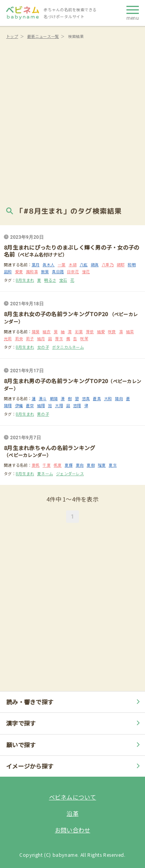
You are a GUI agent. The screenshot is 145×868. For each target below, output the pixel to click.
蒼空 (30, 405)
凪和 (8, 271)
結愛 (101, 331)
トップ (12, 36)
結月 (41, 338)
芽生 (59, 338)
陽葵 (36, 331)
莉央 (19, 338)
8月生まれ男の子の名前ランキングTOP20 (56, 381)
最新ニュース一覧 (43, 36)
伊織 (19, 405)
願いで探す (74, 745)
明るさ (50, 280)
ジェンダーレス (70, 473)
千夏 (47, 465)
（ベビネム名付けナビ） (41, 254)
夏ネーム (45, 473)
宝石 (63, 280)
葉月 (36, 265)
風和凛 (32, 271)
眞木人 (49, 265)
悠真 (86, 398)
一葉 (62, 265)
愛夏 (19, 271)
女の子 (43, 347)
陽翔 (8, 405)
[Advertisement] (72, 121)
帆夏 (58, 465)
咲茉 (84, 338)
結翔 (41, 405)
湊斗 (43, 398)
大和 (108, 398)
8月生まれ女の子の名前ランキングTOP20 (57, 314)
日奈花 (73, 271)
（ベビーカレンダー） (28, 455)
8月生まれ (25, 280)
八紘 (84, 265)
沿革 (72, 813)
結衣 (47, 331)
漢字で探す (74, 723)
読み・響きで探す (74, 702)
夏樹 (91, 465)
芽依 (90, 331)
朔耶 (121, 265)
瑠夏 (102, 465)
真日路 (58, 271)
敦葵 (45, 271)
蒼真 (97, 398)
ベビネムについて (73, 797)
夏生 (113, 465)
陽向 (119, 398)
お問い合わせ (73, 830)
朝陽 (54, 398)
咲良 (112, 331)
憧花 (86, 271)
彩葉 (79, 331)
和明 (132, 265)
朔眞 (95, 265)
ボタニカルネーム (68, 347)
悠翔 (77, 405)
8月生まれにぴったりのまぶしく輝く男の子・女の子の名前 (72, 251)
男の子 (43, 414)
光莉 (8, 338)
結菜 (130, 331)
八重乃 (108, 265)
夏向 (80, 465)
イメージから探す (74, 766)
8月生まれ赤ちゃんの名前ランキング (49, 448)
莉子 (30, 338)
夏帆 (36, 465)
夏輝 (69, 465)
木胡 (73, 265)
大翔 (59, 405)
